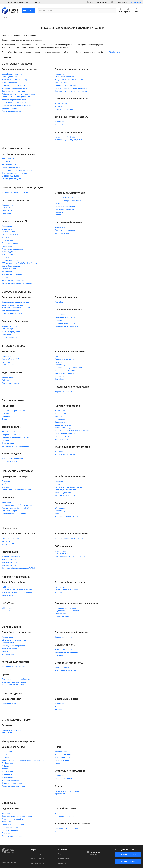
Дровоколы (60, 794)
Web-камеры (7, 380)
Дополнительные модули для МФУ (16, 490)
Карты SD (59, 106)
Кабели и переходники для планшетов (71, 88)
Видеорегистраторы (63, 650)
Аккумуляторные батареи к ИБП (15, 508)
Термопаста (7, 246)
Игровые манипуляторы (65, 496)
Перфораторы (8, 763)
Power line (59, 302)
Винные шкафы (8, 432)
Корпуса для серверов (64, 209)
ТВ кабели (6, 362)
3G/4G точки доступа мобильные (16, 308)
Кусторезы (6, 822)
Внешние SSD (61, 551)
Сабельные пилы (62, 760)
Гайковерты (7, 752)
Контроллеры (7, 272)
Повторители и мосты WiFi (13, 313)
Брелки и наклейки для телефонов (16, 105)
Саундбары (60, 379)
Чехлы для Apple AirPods (65, 373)
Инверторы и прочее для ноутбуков (17, 170)
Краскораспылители (10, 780)
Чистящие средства (63, 668)
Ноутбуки (6, 162)
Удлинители (7, 733)
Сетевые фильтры (9, 511)
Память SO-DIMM (9, 232)
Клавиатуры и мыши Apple (66, 490)
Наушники (59, 356)
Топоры (58, 813)
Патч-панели (60, 596)
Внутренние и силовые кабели (68, 611)
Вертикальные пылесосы (12, 458)
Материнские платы (10, 235)
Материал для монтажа (65, 323)
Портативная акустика (11, 111)
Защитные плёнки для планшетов (69, 80)
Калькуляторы (8, 654)
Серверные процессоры (65, 206)
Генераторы (60, 776)
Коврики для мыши (63, 493)
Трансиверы (7, 335)
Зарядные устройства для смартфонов (18, 97)
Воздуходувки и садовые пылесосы (17, 816)
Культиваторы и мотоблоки (13, 819)
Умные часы (60, 122)
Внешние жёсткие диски (12, 557)
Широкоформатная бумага (13, 685)
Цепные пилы (61, 763)
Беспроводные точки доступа (14, 305)
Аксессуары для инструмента (14, 786)
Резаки (5, 651)
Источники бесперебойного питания (17, 505)
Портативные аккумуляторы (14, 103)
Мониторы (6, 214)
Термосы (59, 709)
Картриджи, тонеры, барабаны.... (15, 667)
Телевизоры (7, 356)
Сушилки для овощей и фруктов (15, 437)
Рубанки (5, 766)
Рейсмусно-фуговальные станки (68, 791)
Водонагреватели (62, 413)
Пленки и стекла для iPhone (13, 85)
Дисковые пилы (62, 752)
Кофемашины (61, 452)
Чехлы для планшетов (64, 77)
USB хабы (6, 611)
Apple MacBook (8, 159)
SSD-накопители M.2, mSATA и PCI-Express (19, 263)
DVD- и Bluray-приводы (11, 266)
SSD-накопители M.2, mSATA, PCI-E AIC (71, 557)
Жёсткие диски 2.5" (10, 255)
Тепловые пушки (62, 439)
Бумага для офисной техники (14, 682)
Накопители (60, 212)
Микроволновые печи (11, 435)
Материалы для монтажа (66, 608)
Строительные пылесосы (12, 783)
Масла (58, 831)
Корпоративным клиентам (68, 854)
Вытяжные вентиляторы (65, 433)
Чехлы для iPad (61, 83)
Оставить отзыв (128, 862)
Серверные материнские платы (68, 198)
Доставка (7, 2)
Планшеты (59, 74)
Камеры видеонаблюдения (66, 652)
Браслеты (59, 125)
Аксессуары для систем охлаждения (17, 283)
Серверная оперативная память (68, 201)
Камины (58, 416)
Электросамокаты (10, 704)
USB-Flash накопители (64, 109)
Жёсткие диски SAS (10, 562)
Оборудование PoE (10, 337)
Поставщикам (34, 2)
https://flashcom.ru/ (112, 52)
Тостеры (5, 440)
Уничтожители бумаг (11, 648)
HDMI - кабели (8, 365)
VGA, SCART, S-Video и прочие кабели (17, 593)
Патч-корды (60, 315)
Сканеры (5, 487)
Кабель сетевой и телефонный (68, 590)
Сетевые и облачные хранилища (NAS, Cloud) (21, 568)
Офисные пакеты (62, 233)
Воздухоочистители (63, 425)
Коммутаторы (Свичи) (11, 332)
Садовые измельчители (12, 836)
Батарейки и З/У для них (65, 671)
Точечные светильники (11, 730)
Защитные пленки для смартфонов (16, 80)
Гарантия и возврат (37, 863)
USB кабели (7, 608)
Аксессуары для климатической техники (72, 431)
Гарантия (15, 2)
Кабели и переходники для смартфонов (18, 94)
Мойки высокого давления (13, 825)
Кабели (5, 277)
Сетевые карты (8, 329)
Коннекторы (60, 320)
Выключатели (8, 416)
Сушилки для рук (62, 436)
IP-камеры (6, 419)
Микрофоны (60, 376)
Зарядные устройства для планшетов (71, 91)
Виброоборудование (64, 778)
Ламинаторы (7, 637)
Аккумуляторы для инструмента (69, 829)
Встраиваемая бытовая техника (15, 446)
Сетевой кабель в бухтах (65, 317)
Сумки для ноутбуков (11, 167)
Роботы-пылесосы (9, 461)
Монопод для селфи (10, 108)
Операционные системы (65, 230)
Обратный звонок (135, 2)
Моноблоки (7, 208)
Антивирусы (60, 227)
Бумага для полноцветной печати (16, 679)
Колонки (59, 362)
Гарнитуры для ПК (63, 365)
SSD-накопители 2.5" (10, 260)
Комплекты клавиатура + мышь (68, 487)
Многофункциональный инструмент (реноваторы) (23, 760)
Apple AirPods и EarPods (65, 371)
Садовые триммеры (10, 830)
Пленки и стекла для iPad (66, 85)
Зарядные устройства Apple (13, 91)
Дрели (4, 755)
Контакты (62, 863)
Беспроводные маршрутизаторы (15, 302)
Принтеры (6, 481)
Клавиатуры (60, 481)
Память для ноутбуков (11, 179)
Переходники (60, 614)
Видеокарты (7, 229)
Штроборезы (7, 775)
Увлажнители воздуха (64, 428)
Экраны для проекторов (65, 392)
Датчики (5, 413)
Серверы (59, 215)
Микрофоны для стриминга (67, 517)
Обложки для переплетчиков (14, 640)
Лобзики (5, 757)
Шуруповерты (8, 777)
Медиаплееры (8, 377)
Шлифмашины (8, 772)
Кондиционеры (61, 419)
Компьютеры (7, 205)
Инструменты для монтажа (66, 326)
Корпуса (5, 237)
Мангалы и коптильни (64, 816)
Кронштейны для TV (10, 359)
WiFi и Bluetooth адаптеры (13, 311)
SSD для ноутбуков (10, 165)
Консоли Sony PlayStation (66, 137)
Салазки (5, 257)
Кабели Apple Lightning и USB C (15, 88)
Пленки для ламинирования (14, 646)
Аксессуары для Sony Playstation (69, 140)
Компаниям (24, 2)
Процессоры (7, 226)
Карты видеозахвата (11, 383)
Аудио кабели (8, 596)
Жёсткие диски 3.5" (10, 252)
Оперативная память (11, 243)
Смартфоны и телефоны (12, 74)
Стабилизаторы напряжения (14, 514)
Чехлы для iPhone (9, 83)
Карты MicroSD (61, 104)
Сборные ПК (7, 211)
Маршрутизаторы (9, 326)
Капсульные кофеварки (65, 455)
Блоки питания (8, 240)
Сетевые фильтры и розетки (14, 411)
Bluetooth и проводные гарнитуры (16, 100)
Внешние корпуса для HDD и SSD (69, 538)
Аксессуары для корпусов (13, 280)
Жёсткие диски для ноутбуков (15, 173)
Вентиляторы (61, 411)
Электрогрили (8, 443)
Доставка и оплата (37, 859)
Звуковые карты (9, 269)
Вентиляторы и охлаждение (13, 275)
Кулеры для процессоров (12, 249)
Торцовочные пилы (63, 755)
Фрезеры (5, 769)
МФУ (4, 484)
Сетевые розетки (62, 617)
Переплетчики (8, 643)
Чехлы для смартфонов (12, 77)
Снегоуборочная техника (12, 828)
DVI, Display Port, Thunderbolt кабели (17, 590)
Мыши (58, 484)
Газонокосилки (8, 833)
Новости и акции (36, 854)
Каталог (28, 11)
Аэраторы (6, 813)
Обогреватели (61, 422)
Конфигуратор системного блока (16, 193)
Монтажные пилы (62, 757)
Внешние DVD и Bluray (11, 176)
